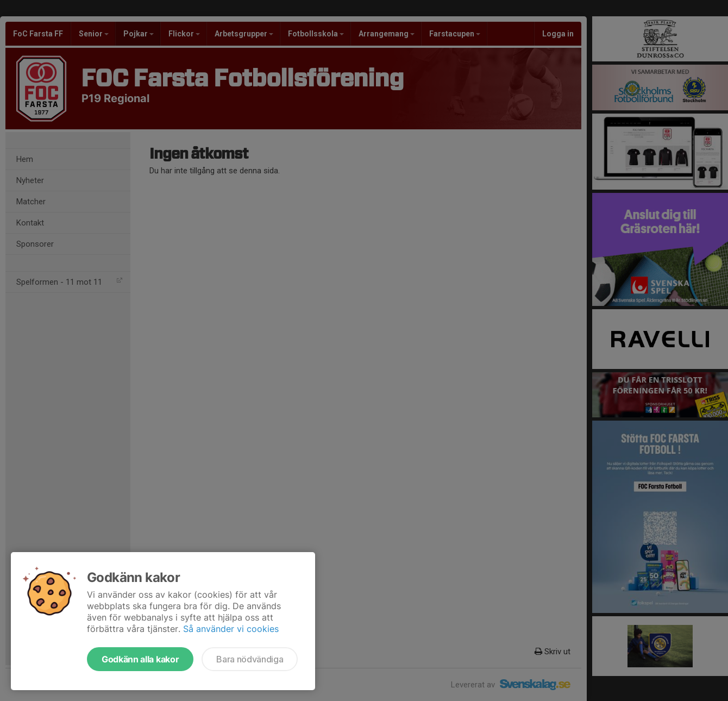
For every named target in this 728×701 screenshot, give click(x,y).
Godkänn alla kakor (140, 659)
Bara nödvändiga (250, 659)
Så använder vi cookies (231, 629)
